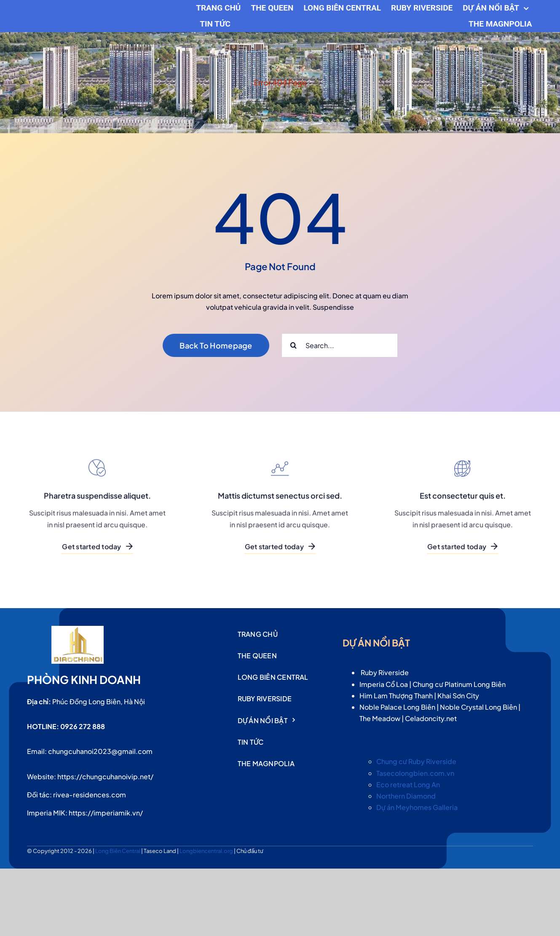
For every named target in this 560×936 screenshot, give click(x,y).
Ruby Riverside (385, 672)
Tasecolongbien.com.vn (415, 773)
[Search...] (340, 345)
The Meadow (380, 718)
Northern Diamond (406, 796)
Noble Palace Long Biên (397, 707)
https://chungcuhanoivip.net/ (105, 776)
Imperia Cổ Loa (384, 684)
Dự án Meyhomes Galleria (417, 807)
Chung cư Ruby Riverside (416, 761)
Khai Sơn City (458, 696)
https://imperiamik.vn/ (106, 813)
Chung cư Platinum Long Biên (459, 684)
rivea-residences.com (90, 795)
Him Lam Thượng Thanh (396, 696)
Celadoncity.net (431, 718)
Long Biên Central (118, 851)
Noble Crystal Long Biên (478, 707)
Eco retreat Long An (408, 784)
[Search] (293, 345)
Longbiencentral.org (207, 851)
